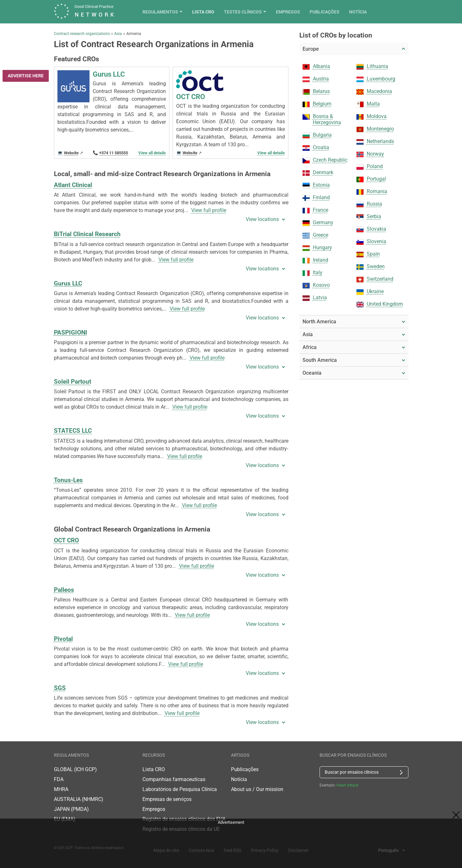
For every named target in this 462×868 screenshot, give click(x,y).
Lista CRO (245, 12)
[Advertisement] (231, 841)
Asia (118, 34)
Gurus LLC (68, 283)
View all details (152, 153)
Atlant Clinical (73, 185)
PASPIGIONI (71, 332)
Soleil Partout (73, 382)
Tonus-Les (68, 480)
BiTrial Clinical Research (87, 234)
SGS (60, 688)
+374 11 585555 (114, 153)
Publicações (366, 12)
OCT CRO (66, 540)
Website (71, 153)
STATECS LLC (73, 431)
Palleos (64, 590)
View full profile (209, 210)
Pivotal (63, 639)
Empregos (330, 12)
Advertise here (26, 76)
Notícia (400, 12)
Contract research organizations (82, 34)
